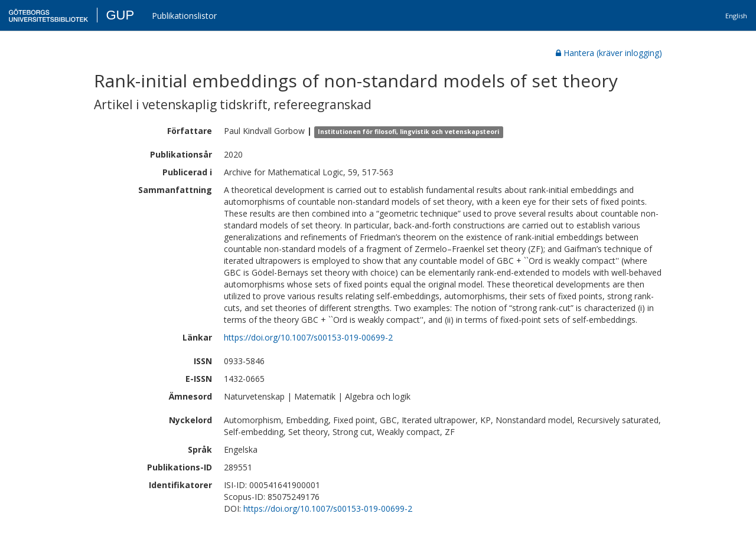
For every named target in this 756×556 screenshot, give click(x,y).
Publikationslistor (184, 16)
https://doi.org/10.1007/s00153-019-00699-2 (308, 337)
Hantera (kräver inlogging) (609, 53)
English (736, 16)
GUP (120, 15)
